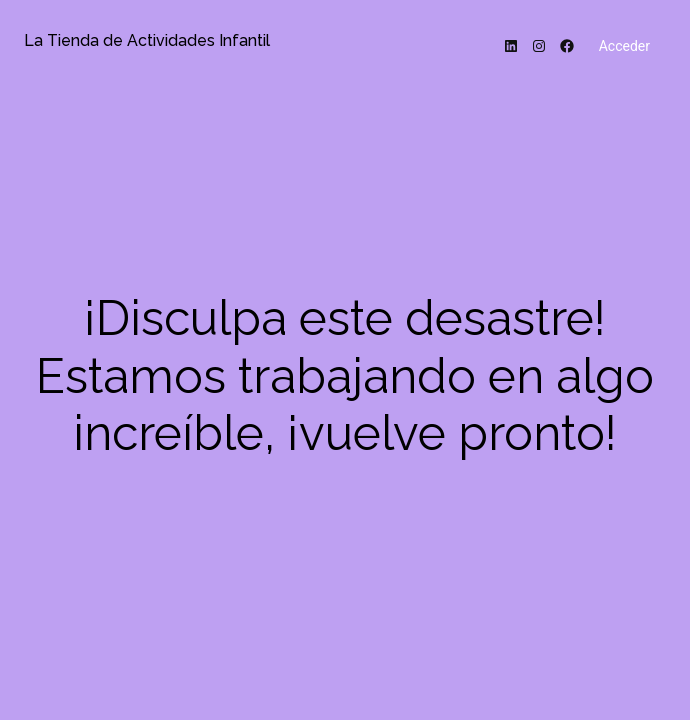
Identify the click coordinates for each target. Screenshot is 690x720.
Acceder (624, 46)
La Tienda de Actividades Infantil (147, 40)
